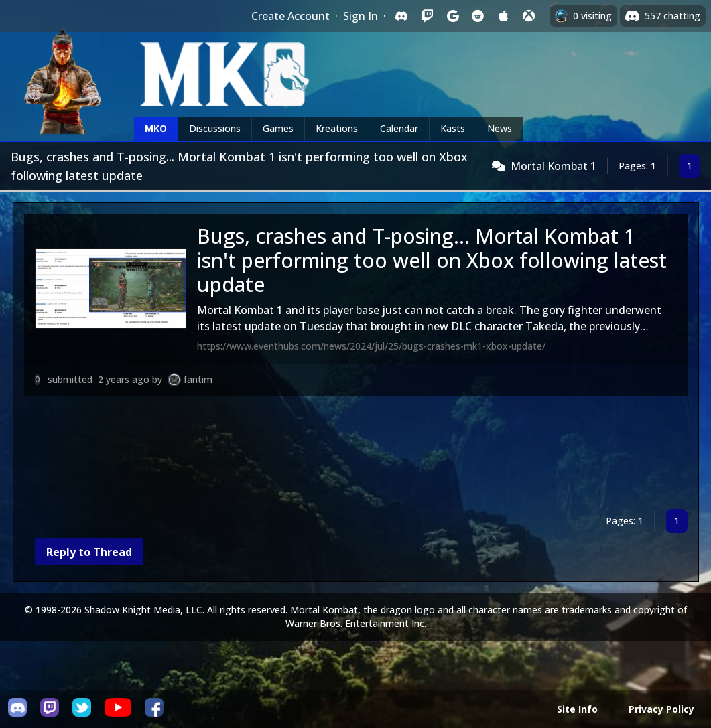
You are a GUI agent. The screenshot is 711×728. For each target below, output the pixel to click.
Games (278, 128)
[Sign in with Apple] (503, 16)
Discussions (215, 128)
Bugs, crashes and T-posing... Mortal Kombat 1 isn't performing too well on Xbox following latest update (432, 260)
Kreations (337, 128)
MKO (156, 128)
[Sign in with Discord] (401, 16)
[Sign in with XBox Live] (529, 16)
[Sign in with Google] (452, 16)
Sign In (361, 16)
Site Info (577, 709)
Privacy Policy (661, 709)
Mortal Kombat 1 (554, 166)
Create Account (290, 16)
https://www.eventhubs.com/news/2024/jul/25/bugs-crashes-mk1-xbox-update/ (371, 346)
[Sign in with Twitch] (427, 16)
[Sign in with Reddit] (478, 16)
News (500, 128)
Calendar (399, 128)
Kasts (453, 128)
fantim (198, 379)
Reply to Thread (89, 552)
